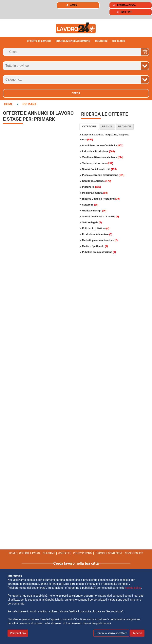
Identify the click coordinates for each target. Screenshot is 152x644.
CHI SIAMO (119, 41)
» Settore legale (91, 222)
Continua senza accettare (111, 633)
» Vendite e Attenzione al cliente (102, 157)
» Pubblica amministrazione (98, 252)
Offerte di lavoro (39, 41)
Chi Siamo (49, 553)
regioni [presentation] (107, 127)
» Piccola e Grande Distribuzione (102, 175)
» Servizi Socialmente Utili (98, 169)
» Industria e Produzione (97, 151)
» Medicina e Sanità (94, 193)
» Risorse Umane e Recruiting (100, 199)
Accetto (137, 633)
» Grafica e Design (93, 211)
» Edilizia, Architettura (95, 228)
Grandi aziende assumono (73, 41)
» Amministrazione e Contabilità (102, 146)
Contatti (64, 553)
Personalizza (18, 633)
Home (13, 553)
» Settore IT (89, 205)
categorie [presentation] (89, 127)
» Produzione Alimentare (96, 234)
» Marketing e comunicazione (99, 240)
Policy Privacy (83, 553)
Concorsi (101, 41)
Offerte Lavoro (29, 553)
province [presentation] (124, 127)
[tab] (89, 127)
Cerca (76, 93)
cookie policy (134, 553)
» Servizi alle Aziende (96, 181)
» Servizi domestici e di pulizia (100, 217)
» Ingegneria (91, 187)
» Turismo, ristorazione (97, 163)
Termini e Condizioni (109, 553)
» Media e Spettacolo (94, 246)
